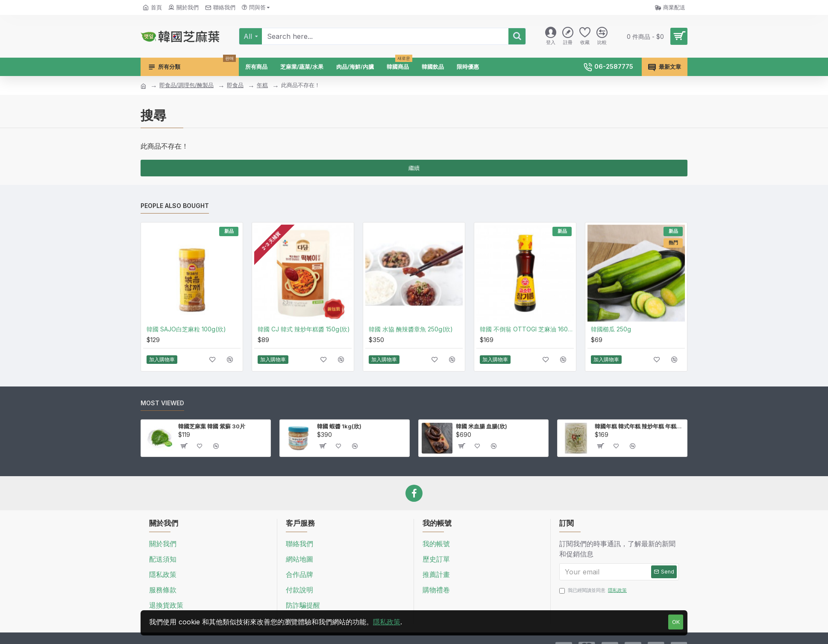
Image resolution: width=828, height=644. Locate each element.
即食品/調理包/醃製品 (186, 85)
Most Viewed (162, 403)
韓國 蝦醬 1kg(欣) (339, 426)
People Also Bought (175, 206)
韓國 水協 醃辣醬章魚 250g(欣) (411, 329)
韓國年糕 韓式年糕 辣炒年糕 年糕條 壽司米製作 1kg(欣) (639, 426)
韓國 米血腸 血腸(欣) (482, 426)
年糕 (262, 85)
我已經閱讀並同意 (594, 590)
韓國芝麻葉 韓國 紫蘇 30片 (212, 426)
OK (676, 622)
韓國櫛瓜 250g (611, 329)
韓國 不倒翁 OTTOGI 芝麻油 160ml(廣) (527, 329)
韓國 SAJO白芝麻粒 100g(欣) (186, 329)
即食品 (235, 85)
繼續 (414, 168)
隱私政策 (387, 622)
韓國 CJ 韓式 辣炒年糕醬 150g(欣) (304, 329)
